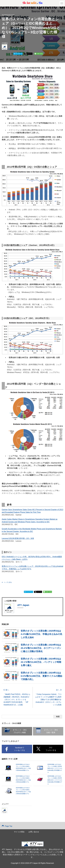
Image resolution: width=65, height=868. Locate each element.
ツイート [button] (29, 54)
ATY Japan (12, 49)
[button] (62, 3)
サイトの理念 (19, 832)
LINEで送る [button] (40, 54)
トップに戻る (7, 582)
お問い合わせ (34, 832)
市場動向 (5, 43)
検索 (58, 717)
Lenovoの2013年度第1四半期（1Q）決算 (18, 538)
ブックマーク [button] (18, 54)
